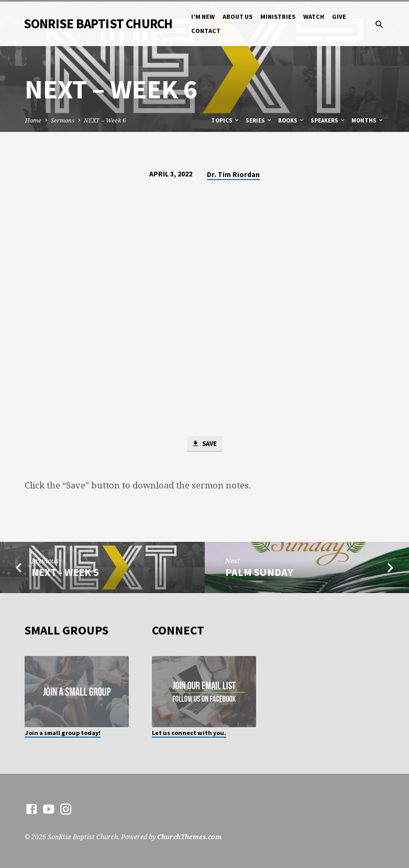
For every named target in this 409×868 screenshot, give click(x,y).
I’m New (203, 16)
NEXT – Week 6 (105, 120)
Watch (314, 16)
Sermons (63, 120)
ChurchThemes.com (189, 837)
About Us (237, 16)
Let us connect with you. (189, 733)
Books (291, 120)
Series (259, 120)
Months (368, 120)
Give (339, 16)
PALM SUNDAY (259, 573)
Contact (206, 31)
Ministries (278, 16)
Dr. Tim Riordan (233, 175)
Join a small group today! (63, 733)
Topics (225, 120)
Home (33, 120)
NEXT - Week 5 (65, 573)
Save (204, 444)
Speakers (328, 120)
